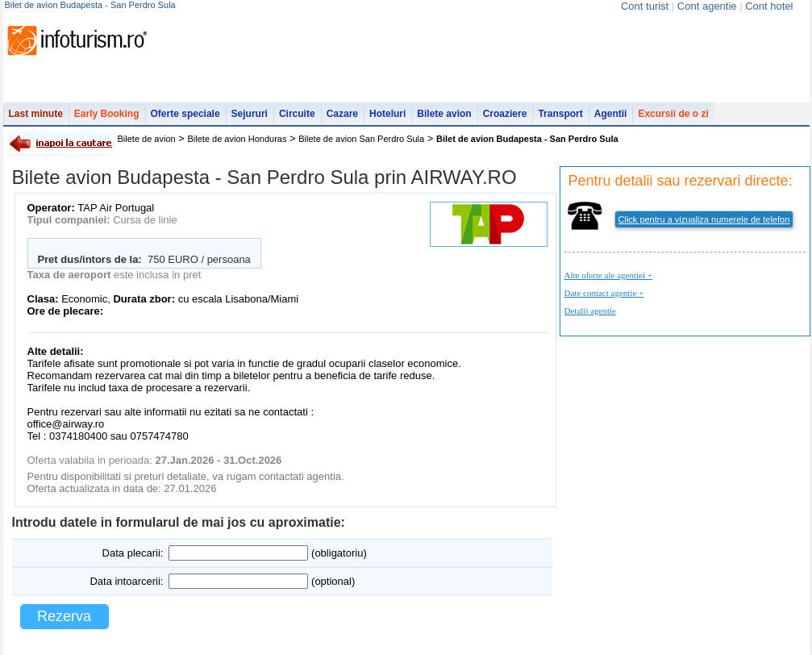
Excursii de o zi (673, 114)
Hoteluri (387, 114)
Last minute (36, 114)
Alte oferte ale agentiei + (608, 275)
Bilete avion (444, 114)
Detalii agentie (590, 311)
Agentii (611, 114)
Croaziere (505, 114)
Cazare (342, 114)
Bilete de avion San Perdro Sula (361, 139)
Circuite (297, 114)
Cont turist (645, 6)
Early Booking (107, 114)
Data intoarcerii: (126, 581)
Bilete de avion (147, 139)
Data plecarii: (133, 553)
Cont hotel (769, 6)
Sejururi (250, 114)
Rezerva (64, 616)
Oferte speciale (185, 114)
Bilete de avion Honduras (237, 139)
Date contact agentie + (604, 293)
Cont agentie (707, 6)
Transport (560, 114)
